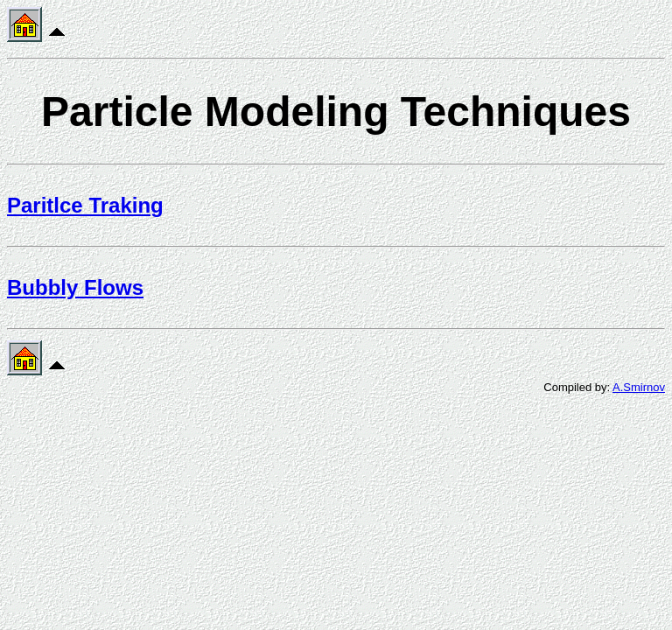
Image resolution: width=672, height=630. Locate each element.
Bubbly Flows (75, 287)
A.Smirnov (639, 387)
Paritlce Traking (85, 205)
